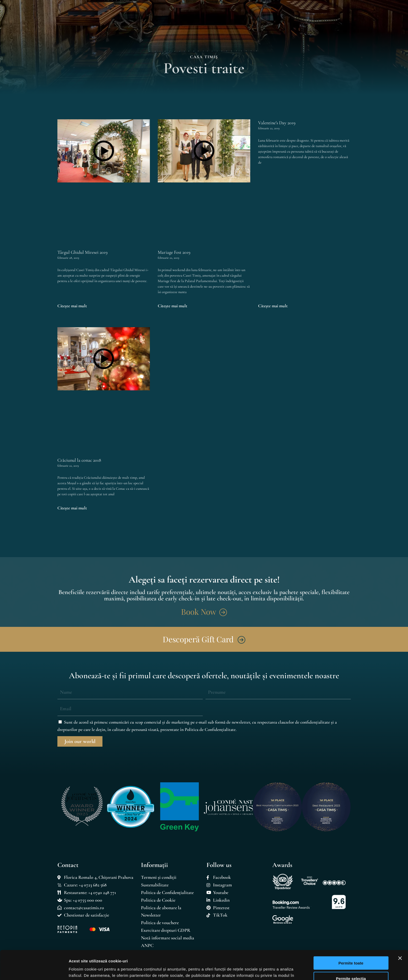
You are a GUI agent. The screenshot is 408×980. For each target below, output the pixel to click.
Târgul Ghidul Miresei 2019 (82, 252)
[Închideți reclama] (400, 929)
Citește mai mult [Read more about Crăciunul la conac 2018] (72, 508)
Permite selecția (351, 949)
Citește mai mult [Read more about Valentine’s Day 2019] (273, 306)
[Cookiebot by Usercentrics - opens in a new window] (34, 970)
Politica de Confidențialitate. (211, 729)
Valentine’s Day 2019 (277, 123)
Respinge (351, 965)
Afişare (262, 970)
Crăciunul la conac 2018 (79, 460)
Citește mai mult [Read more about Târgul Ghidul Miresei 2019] (72, 306)
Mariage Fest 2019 (174, 252)
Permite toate (351, 934)
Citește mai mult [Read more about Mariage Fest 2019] (173, 306)
